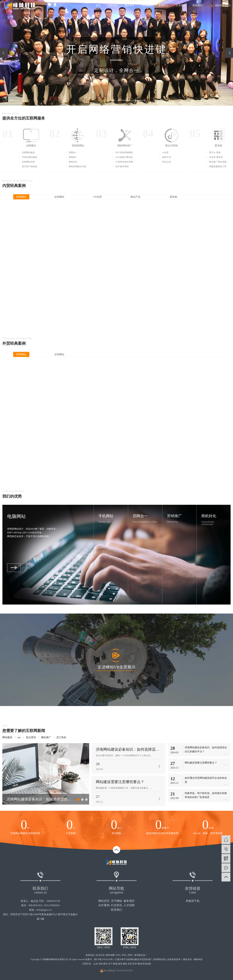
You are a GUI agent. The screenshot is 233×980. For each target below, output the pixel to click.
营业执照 (147, 964)
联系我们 (198, 5)
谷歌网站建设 (132, 959)
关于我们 (113, 5)
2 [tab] (82, 800)
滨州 (135, 964)
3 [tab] (86, 800)
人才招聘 (181, 5)
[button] (94, 100)
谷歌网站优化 (160, 959)
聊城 (115, 964)
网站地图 (110, 955)
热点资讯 (31, 737)
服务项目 (130, 5)
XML (124, 955)
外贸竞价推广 (146, 959)
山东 (96, 964)
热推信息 (90, 955)
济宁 (110, 964)
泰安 (105, 964)
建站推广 (46, 737)
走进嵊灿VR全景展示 (116, 667)
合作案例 (147, 5)
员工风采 (61, 737)
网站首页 (104, 901)
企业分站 (100, 955)
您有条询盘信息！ (138, 955)
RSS (118, 955)
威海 (125, 964)
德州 (120, 964)
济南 (101, 964)
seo (19, 737)
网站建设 (7, 737)
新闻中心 (164, 5)
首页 (98, 5)
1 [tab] (78, 800)
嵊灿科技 (198, 959)
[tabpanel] (46, 774)
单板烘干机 (193, 901)
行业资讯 (116, 905)
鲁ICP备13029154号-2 (104, 959)
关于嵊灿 (116, 901)
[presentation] (4, 53)
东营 (130, 964)
